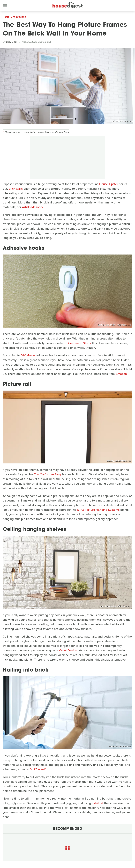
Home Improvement (14, 17)
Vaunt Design (68, 650)
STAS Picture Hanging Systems (98, 510)
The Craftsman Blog (47, 474)
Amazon (121, 374)
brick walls (16, 189)
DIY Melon (28, 355)
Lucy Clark (12, 42)
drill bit (99, 803)
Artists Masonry (32, 207)
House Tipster (109, 184)
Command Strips (79, 343)
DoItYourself (37, 769)
